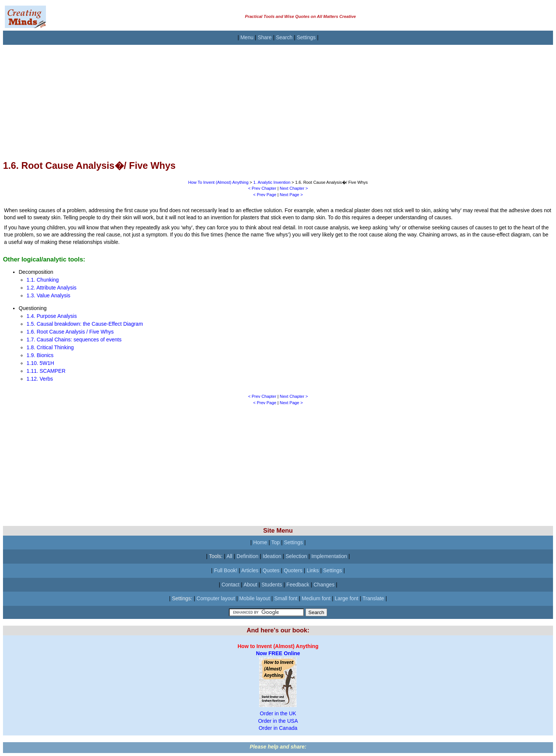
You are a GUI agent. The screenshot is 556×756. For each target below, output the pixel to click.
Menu (247, 37)
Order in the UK (278, 713)
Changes (324, 585)
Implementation (329, 556)
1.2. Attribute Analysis (52, 288)
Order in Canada (278, 728)
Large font (347, 598)
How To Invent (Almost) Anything (218, 182)
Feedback (298, 585)
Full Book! (226, 570)
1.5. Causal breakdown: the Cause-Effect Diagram (85, 324)
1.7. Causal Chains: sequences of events (74, 340)
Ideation (272, 556)
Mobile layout (254, 598)
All (230, 556)
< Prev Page (265, 195)
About (250, 585)
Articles (250, 570)
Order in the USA (278, 721)
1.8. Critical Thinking (50, 347)
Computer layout (216, 598)
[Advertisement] (227, 97)
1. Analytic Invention (272, 182)
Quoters (293, 570)
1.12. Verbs (40, 379)
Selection (296, 556)
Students (272, 585)
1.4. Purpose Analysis (52, 316)
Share (265, 37)
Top (275, 542)
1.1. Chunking (43, 280)
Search (284, 37)
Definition (248, 556)
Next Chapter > (294, 188)
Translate (373, 598)
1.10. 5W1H (40, 363)
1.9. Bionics (40, 355)
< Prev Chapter (262, 188)
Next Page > (291, 195)
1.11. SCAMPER (46, 371)
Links (313, 570)
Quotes (271, 570)
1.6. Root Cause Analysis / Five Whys (70, 332)
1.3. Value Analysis (48, 295)
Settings (306, 37)
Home (260, 542)
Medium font (316, 598)
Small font (286, 598)
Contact (230, 585)
